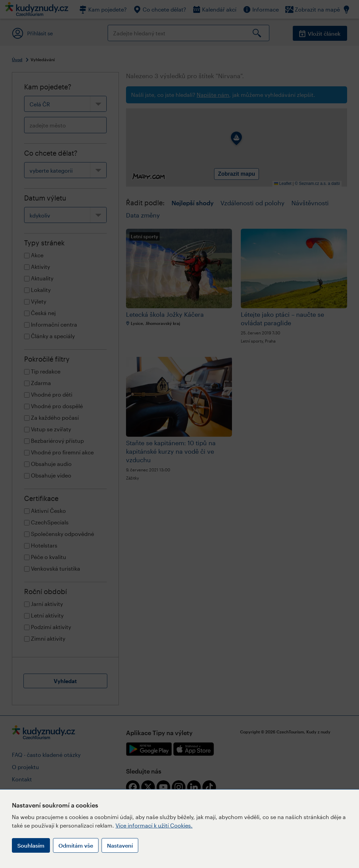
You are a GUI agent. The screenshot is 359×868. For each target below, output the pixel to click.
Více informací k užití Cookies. (154, 825)
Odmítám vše (76, 845)
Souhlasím (31, 845)
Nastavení (120, 845)
